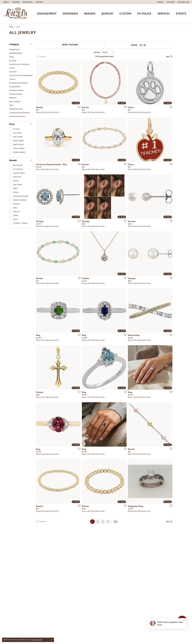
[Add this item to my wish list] (82, 110)
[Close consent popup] (52, 640)
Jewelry (108, 13)
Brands (90, 13)
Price (12, 124)
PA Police (144, 13)
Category (14, 44)
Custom (125, 13)
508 (121, 549)
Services (164, 13)
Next (178, 57)
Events (181, 13)
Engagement (47, 13)
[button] (27, 2)
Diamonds (70, 13)
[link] (6, 2)
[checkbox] (14, 129)
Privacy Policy (37, 640)
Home (11, 27)
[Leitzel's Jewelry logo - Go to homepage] (16, 14)
